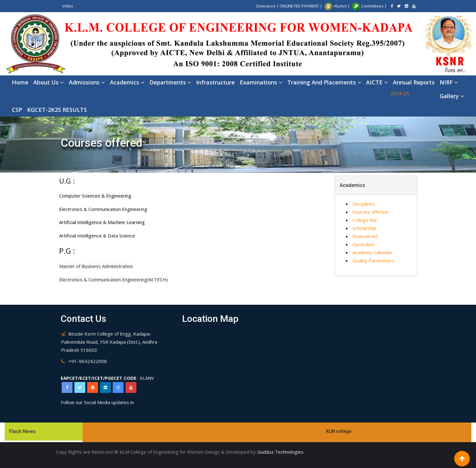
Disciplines (364, 204)
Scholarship (364, 228)
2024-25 (400, 93)
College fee (365, 220)
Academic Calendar (372, 252)
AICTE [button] (377, 82)
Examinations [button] (261, 82)
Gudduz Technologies (280, 452)
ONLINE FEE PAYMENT (299, 6)
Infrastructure (215, 82)
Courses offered (370, 212)
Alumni (340, 6)
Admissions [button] (87, 82)
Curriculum (363, 244)
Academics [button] (127, 82)
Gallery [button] (452, 96)
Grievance (266, 6)
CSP (17, 110)
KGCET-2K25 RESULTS (57, 110)
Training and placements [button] (324, 82)
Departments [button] (170, 82)
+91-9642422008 (88, 361)
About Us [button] (49, 82)
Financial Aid (365, 236)
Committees (372, 6)
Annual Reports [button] (414, 82)
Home (20, 82)
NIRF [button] (449, 82)
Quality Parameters (373, 260)
